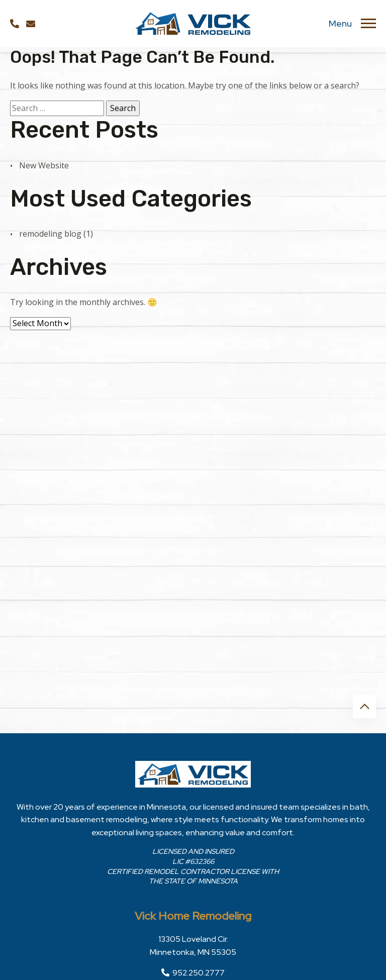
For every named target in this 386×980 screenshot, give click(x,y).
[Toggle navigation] (368, 24)
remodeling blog (50, 234)
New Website (44, 165)
